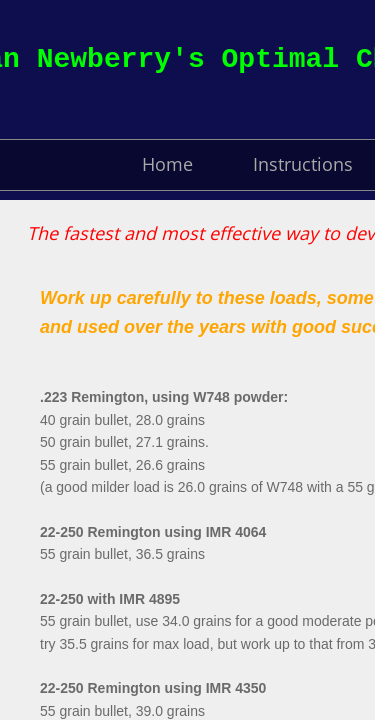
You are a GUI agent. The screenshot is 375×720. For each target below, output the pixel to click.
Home (167, 164)
